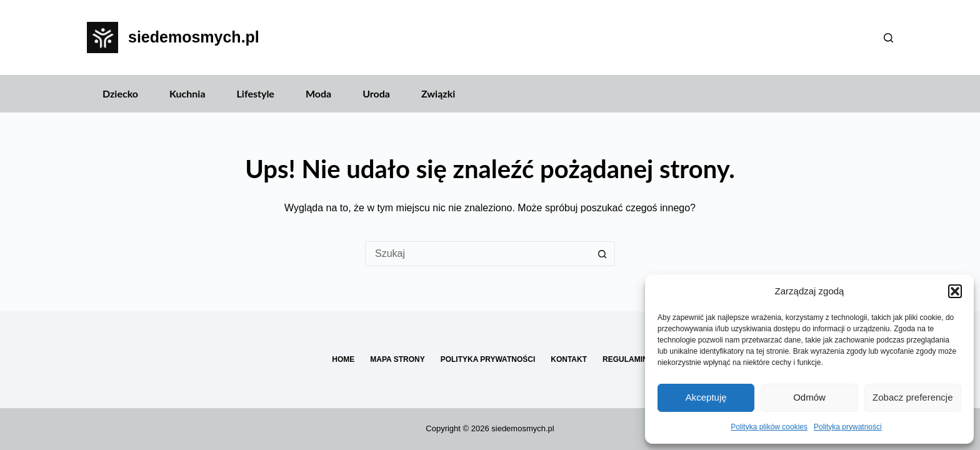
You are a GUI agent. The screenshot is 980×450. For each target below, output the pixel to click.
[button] (955, 291)
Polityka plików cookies (769, 427)
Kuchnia (187, 93)
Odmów (809, 397)
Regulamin (625, 359)
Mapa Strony (397, 359)
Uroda (376, 93)
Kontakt (569, 359)
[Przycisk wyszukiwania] (602, 254)
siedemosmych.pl (194, 37)
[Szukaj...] (477, 254)
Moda (318, 93)
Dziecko (120, 93)
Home (343, 359)
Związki (438, 93)
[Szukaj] (888, 38)
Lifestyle (256, 93)
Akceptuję (706, 397)
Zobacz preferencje (912, 397)
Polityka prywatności (848, 427)
